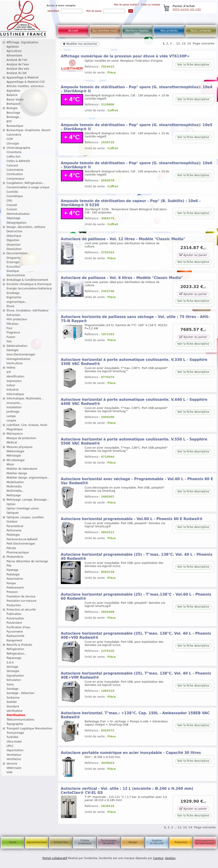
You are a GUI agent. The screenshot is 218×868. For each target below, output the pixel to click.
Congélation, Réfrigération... (26, 183)
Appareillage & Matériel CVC (26, 82)
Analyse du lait (17, 73)
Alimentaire (14, 56)
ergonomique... (17, 302)
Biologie (12, 108)
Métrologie (14, 456)
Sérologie (13, 671)
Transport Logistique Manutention (29, 729)
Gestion (170, 858)
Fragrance (13, 333)
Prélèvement (15, 588)
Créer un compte (151, 5)
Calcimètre (14, 135)
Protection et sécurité (21, 610)
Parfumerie (14, 531)
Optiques (13, 513)
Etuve (10, 306)
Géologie (13, 350)
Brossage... (14, 117)
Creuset (12, 205)
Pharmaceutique (18, 553)
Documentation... (18, 253)
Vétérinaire (14, 768)
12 (178, 44)
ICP (9, 372)
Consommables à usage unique (28, 187)
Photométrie (15, 557)
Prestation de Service (21, 597)
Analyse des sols (18, 69)
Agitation (13, 47)
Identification (16, 377)
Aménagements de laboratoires (205, 842)
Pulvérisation (15, 619)
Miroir (10, 465)
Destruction (15, 231)
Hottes (11, 368)
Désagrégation (17, 223)
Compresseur (16, 179)
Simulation (14, 680)
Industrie (13, 390)
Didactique (14, 236)
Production (14, 605)
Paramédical (15, 526)
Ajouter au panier (193, 255)
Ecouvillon (14, 267)
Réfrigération (15, 649)
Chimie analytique (85, 842)
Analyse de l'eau (18, 64)
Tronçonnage (15, 733)
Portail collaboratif (55, 858)
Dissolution (14, 249)
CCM (10, 139)
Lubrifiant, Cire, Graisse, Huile (27, 425)
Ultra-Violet (14, 742)
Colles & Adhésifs (18, 161)
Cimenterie (14, 152)
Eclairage (13, 262)
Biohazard (13, 104)
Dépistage (14, 218)
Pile (9, 566)
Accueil (73, 31)
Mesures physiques (20, 447)
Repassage (14, 658)
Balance (12, 95)
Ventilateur (14, 755)
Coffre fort (14, 157)
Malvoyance (15, 434)
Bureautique (15, 126)
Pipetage (12, 570)
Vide (10, 772)
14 (189, 44)
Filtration (13, 324)
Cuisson (12, 209)
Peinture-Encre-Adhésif (22, 539)
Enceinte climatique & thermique (29, 284)
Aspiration (14, 91)
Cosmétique (15, 196)
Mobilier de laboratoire (22, 469)
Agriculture (14, 51)
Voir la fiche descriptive (193, 65)
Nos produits (169, 31)
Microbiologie (16, 460)
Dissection (14, 245)
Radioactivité (15, 636)
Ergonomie (14, 297)
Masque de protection (21, 438)
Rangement (14, 641)
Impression (14, 381)
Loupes (11, 421)
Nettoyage (14, 495)
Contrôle (12, 192)
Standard (13, 707)
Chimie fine (61, 842)
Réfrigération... (17, 654)
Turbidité (12, 737)
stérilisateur (15, 711)
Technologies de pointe (109, 842)
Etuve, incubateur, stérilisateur (28, 311)
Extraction (14, 315)
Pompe (11, 583)
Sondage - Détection (21, 693)
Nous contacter (201, 31)
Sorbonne (13, 698)
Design (133, 842)
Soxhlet (12, 702)
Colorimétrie (15, 170)
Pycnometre (15, 632)
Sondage (13, 689)
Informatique (15, 394)
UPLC (10, 746)
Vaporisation (15, 750)
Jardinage (13, 412)
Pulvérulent (14, 623)
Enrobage (13, 293)
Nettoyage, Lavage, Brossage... (28, 500)
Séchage (12, 667)
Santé (13, 842)
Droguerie (13, 258)
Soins (10, 685)
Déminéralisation (18, 214)
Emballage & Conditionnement (27, 280)
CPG (9, 201)
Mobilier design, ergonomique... (28, 478)
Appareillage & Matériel (23, 78)
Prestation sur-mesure (22, 601)
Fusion (11, 337)
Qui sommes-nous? (105, 31)
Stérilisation (16, 715)
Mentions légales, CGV (137, 32)
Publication (14, 614)
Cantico (158, 858)
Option (11, 504)
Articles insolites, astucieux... (26, 86)
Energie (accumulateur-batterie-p (29, 289)
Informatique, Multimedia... (25, 399)
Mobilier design (17, 473)
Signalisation (15, 676)
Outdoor (12, 522)
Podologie (13, 575)
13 (184, 44)
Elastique (13, 271)
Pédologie (13, 535)
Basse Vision (15, 100)
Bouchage (13, 113)
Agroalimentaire (37, 842)
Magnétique (15, 429)
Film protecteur (17, 319)
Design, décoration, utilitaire (26, 227)
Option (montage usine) (23, 509)
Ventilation (14, 759)
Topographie (15, 724)
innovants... (15, 403)
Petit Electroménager (21, 544)
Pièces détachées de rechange (27, 561)
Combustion (15, 174)
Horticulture (15, 363)
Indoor (11, 385)
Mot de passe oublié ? (127, 5)
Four (10, 328)
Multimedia (14, 487)
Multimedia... (15, 491)
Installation (14, 407)
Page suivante (204, 44)
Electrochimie (16, 275)
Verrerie (12, 764)
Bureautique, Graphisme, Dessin (29, 130)
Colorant (12, 166)
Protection (181, 842)
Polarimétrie (15, 579)
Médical (12, 443)
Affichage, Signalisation (23, 42)
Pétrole (11, 548)
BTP (9, 122)
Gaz (9, 341)
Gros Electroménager (21, 355)
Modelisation (15, 482)
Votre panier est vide (187, 9)
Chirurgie (13, 144)
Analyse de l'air (17, 60)
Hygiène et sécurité (157, 842)
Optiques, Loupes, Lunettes (25, 517)
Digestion (13, 240)
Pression (12, 592)
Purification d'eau (18, 627)
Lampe (11, 416)
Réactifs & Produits (19, 645)
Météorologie (15, 451)
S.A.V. (10, 663)
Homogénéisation (19, 359)
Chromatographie (19, 148)
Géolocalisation (17, 346)
